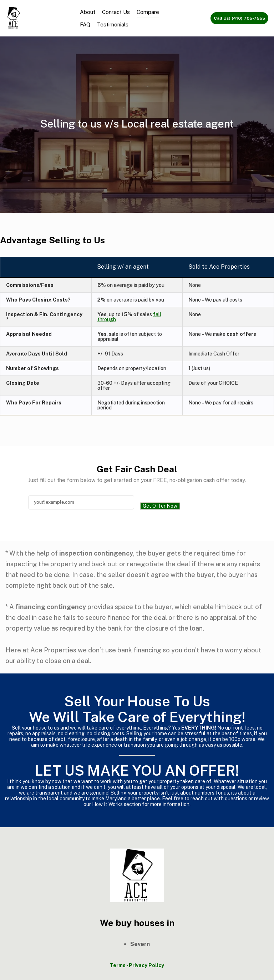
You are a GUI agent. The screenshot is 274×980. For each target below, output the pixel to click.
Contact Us (116, 12)
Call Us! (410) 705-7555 (239, 18)
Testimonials (113, 24)
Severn (140, 944)
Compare (148, 12)
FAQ (85, 24)
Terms (118, 965)
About (88, 12)
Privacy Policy (146, 965)
